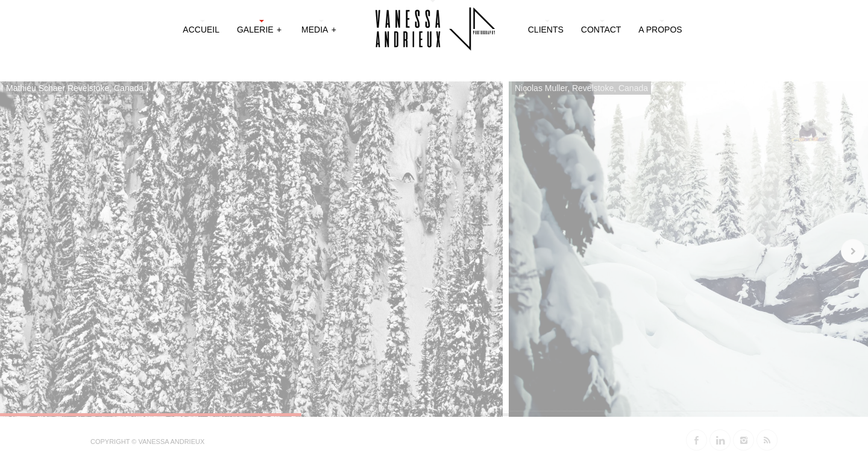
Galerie (260, 28)
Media (319, 28)
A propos (660, 30)
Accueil (201, 30)
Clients (546, 30)
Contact (601, 30)
